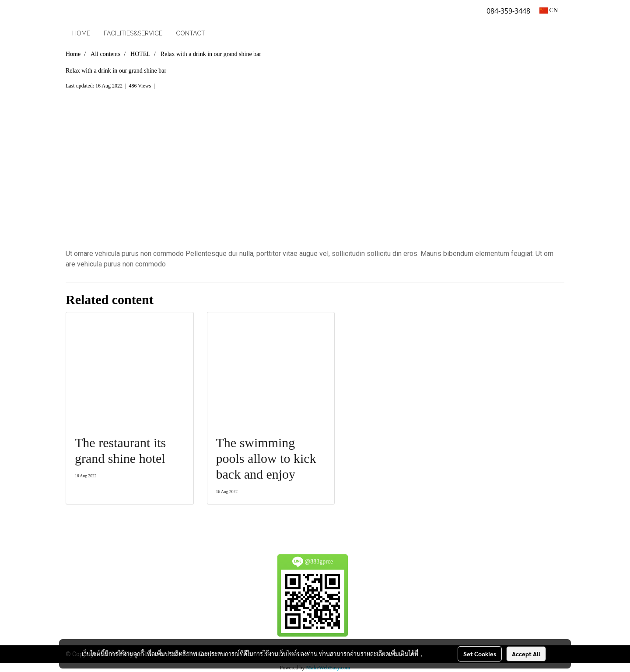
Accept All (526, 654)
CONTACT (191, 33)
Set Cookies (480, 654)
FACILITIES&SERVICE (133, 33)
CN (549, 10)
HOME (81, 33)
